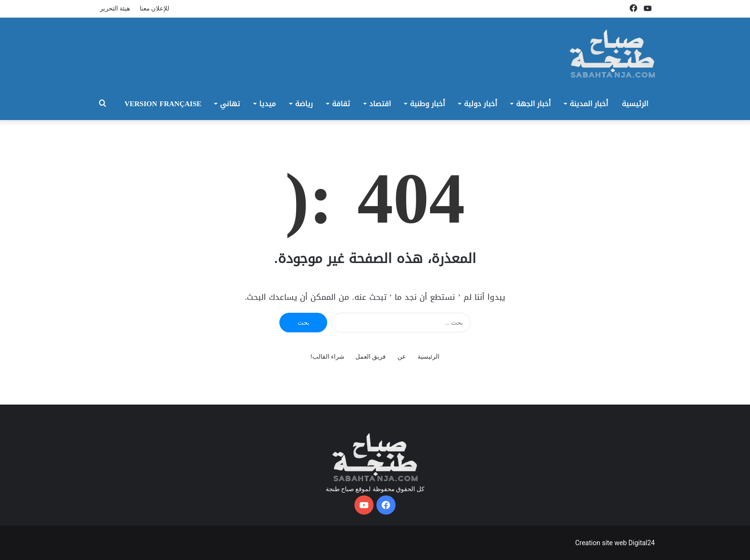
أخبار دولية (480, 104)
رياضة (304, 104)
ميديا (268, 104)
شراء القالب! (327, 357)
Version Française (163, 104)
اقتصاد (380, 104)
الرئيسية (635, 104)
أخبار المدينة (589, 104)
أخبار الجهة (533, 104)
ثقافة (341, 104)
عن (402, 357)
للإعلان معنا (154, 8)
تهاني (230, 104)
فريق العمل (370, 357)
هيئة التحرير (115, 8)
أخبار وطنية (427, 104)
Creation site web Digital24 (615, 543)
